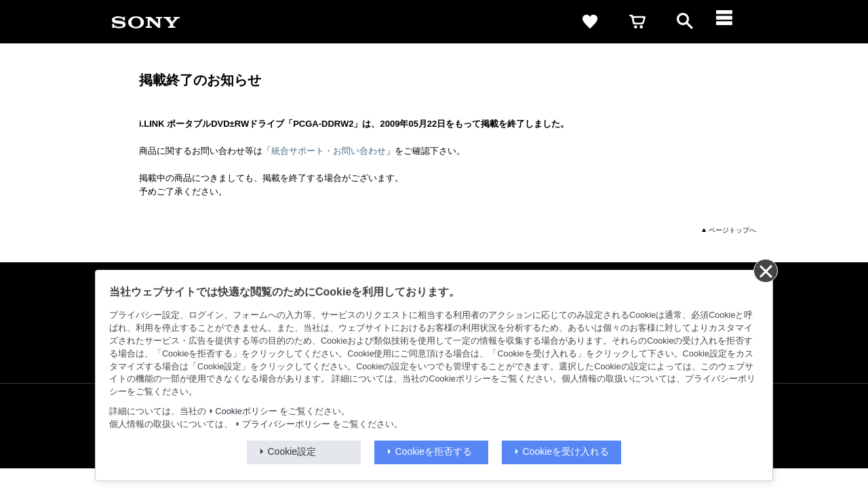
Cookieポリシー (246, 411)
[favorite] (590, 22)
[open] (685, 22)
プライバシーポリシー (286, 424)
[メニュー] (732, 22)
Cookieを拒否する (434, 451)
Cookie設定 (292, 451)
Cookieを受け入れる (566, 451)
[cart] (637, 22)
